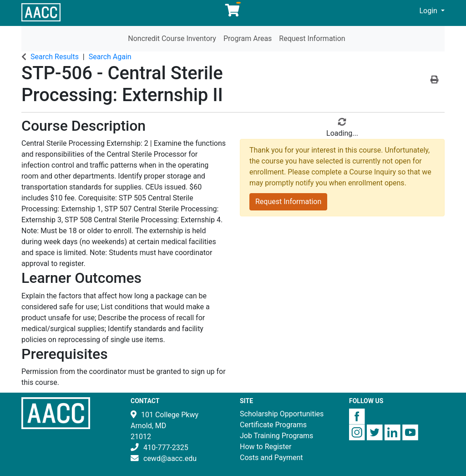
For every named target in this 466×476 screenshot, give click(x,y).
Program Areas (248, 38)
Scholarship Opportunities (282, 414)
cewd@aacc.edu (170, 458)
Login (429, 11)
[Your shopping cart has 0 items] (233, 13)
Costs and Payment (271, 458)
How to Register (266, 447)
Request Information (312, 38)
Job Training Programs (276, 436)
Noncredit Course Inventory (172, 38)
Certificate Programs (273, 425)
